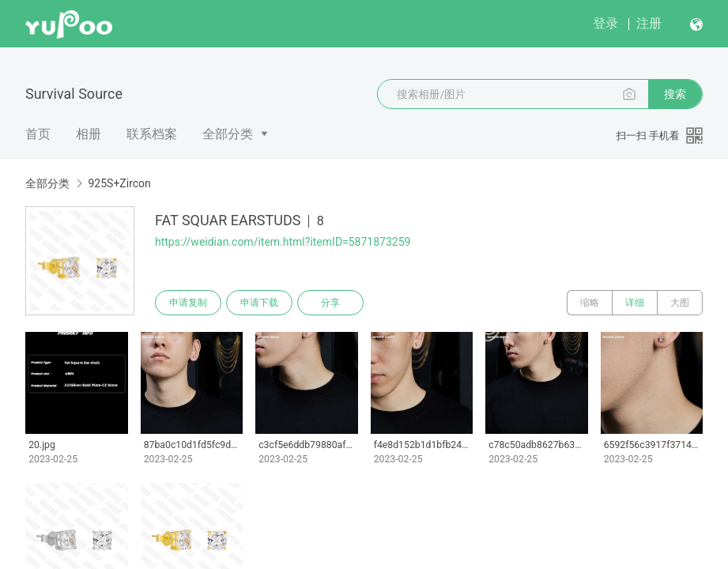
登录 (605, 23)
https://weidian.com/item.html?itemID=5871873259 (283, 242)
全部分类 (228, 134)
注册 (649, 23)
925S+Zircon (119, 183)
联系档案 (152, 134)
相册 (89, 134)
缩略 (590, 303)
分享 (330, 303)
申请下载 (259, 303)
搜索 (675, 94)
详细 (635, 303)
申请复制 (188, 303)
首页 (38, 134)
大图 (680, 303)
